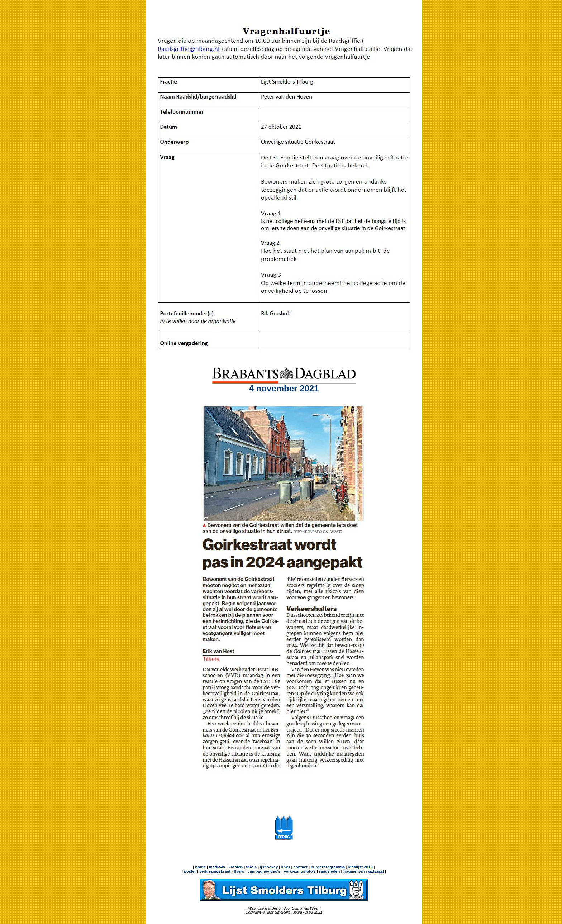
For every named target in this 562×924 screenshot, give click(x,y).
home (200, 867)
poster (190, 871)
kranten (235, 867)
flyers (238, 871)
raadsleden (329, 871)
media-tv (217, 867)
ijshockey (269, 867)
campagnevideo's (264, 871)
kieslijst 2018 (361, 867)
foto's (251, 867)
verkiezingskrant (215, 871)
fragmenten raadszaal (364, 871)
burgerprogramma (327, 867)
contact (301, 867)
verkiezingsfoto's (300, 871)
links (285, 867)
